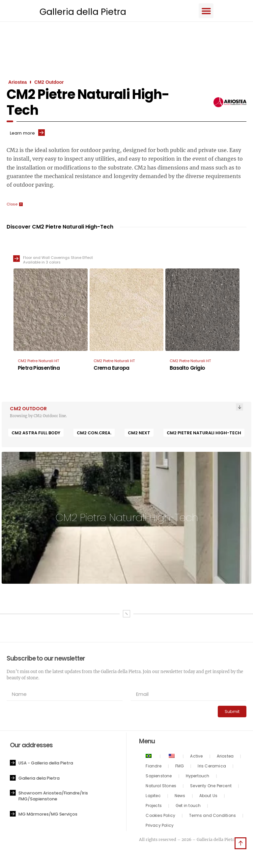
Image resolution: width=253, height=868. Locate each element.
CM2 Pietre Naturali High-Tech (204, 434)
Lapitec (153, 797)
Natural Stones (161, 787)
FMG (180, 767)
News (180, 797)
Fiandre (153, 767)
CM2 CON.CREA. (94, 434)
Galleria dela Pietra (39, 779)
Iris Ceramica (212, 767)
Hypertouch (198, 777)
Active (196, 757)
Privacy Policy (160, 827)
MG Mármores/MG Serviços (48, 815)
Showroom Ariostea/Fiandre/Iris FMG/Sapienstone (53, 797)
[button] (213, 11)
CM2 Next (139, 434)
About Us (209, 797)
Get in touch (188, 807)
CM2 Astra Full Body (36, 434)
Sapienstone (159, 777)
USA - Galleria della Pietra (46, 764)
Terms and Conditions (212, 817)
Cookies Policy (160, 817)
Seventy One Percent (211, 787)
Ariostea (225, 757)
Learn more (22, 134)
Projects (154, 807)
